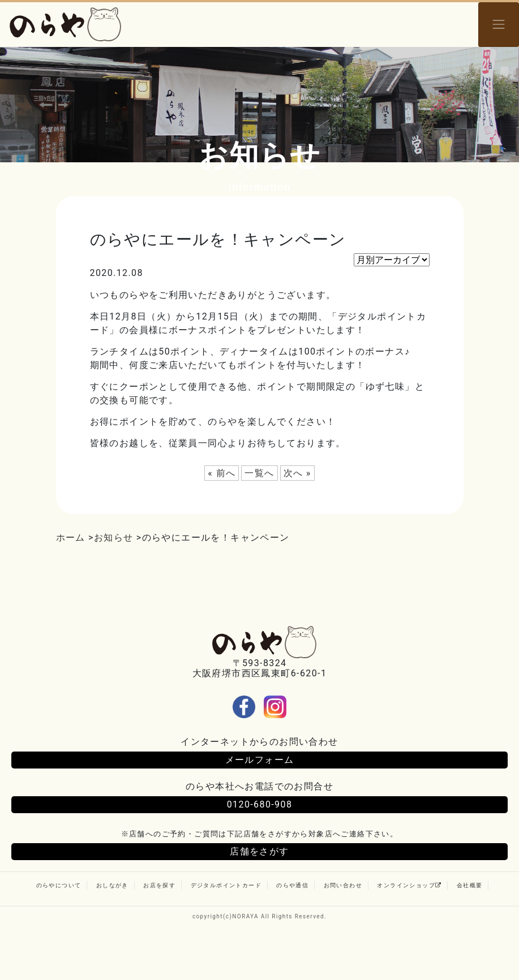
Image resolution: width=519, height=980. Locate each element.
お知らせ (114, 538)
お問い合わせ (343, 885)
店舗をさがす (259, 851)
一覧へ (259, 473)
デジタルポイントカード (226, 885)
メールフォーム (260, 760)
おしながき (112, 885)
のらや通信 (292, 885)
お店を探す (159, 885)
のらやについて (59, 885)
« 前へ (222, 473)
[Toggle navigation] (499, 25)
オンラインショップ (409, 885)
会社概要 (470, 885)
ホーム (71, 538)
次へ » (297, 473)
